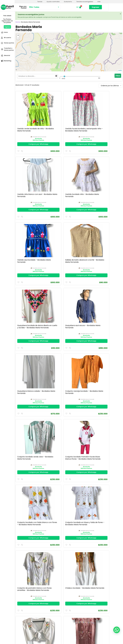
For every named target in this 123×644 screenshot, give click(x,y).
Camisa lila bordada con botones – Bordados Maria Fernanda (53, 401)
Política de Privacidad (23, 638)
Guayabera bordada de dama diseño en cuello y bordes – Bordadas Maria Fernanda (80, 178)
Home (18, 22)
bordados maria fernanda (29, 125)
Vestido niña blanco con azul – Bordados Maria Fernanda (80, 119)
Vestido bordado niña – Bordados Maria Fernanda (108, 119)
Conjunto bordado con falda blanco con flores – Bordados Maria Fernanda (27, 289)
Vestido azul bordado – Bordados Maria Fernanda (27, 175)
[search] (38, 76)
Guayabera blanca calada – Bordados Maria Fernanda (25, 232)
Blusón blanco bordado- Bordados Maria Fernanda (26, 569)
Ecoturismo (68, 2)
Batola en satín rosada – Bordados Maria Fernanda (54, 344)
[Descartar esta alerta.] (120, 14)
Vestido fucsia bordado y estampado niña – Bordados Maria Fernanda (54, 120)
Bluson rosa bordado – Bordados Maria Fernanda (108, 513)
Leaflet (120, 70)
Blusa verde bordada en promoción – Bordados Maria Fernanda (53, 570)
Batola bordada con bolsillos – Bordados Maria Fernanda (107, 344)
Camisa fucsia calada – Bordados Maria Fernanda (81, 400)
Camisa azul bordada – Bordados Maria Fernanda (82, 513)
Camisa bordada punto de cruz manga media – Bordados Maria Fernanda (108, 401)
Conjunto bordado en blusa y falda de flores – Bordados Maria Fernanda (54, 289)
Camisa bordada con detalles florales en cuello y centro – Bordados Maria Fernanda (81, 459)
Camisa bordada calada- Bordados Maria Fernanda (107, 457)
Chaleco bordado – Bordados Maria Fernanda (107, 288)
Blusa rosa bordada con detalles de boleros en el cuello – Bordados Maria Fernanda (108, 571)
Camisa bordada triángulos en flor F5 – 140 (54, 457)
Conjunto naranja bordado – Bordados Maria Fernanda (53, 232)
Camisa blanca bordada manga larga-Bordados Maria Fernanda (54, 514)
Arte (99, 2)
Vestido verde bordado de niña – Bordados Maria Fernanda (27, 119)
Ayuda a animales (53, 2)
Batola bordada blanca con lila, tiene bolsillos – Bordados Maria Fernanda (26, 401)
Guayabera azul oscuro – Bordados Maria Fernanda (109, 175)
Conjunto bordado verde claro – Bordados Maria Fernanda (80, 233)
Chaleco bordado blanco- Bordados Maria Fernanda (25, 344)
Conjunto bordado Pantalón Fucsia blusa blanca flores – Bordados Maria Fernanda (108, 234)
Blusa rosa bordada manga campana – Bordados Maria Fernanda (80, 570)
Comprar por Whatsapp (28, 134)
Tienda (40, 2)
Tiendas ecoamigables (85, 2)
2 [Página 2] (69, 604)
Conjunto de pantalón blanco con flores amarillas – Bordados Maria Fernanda (81, 289)
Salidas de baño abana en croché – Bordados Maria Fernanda (54, 175)
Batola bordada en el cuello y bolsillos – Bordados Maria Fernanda (81, 345)
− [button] (18, 38)
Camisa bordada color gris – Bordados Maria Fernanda (27, 457)
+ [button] (18, 35)
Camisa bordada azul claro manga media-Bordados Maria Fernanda (26, 514)
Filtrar (118, 76)
